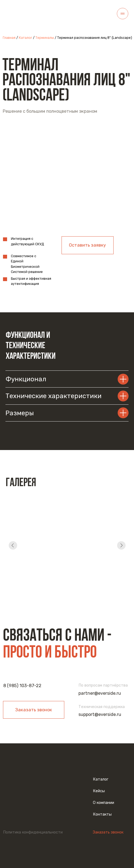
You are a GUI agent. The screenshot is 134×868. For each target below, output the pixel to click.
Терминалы (45, 38)
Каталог (25, 38)
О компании (103, 803)
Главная (10, 38)
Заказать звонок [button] (34, 710)
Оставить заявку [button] (87, 245)
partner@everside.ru (100, 693)
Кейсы (99, 791)
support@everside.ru (100, 714)
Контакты (102, 814)
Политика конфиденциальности (33, 832)
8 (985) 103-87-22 (22, 686)
